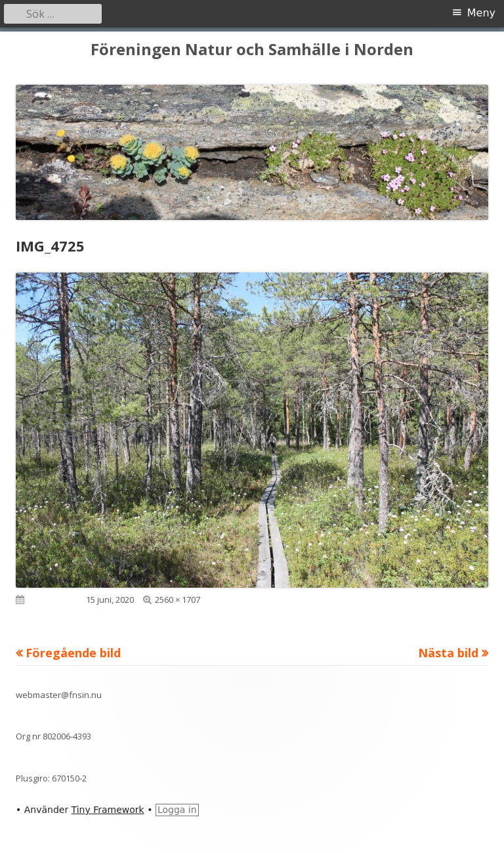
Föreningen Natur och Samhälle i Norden (252, 50)
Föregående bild (73, 653)
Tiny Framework (108, 810)
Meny (481, 13)
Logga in (177, 810)
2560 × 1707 (178, 600)
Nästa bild (448, 653)
